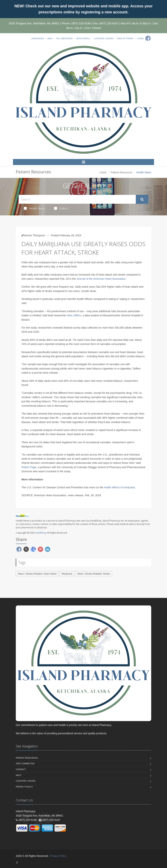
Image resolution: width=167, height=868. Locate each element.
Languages (37, 38)
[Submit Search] (142, 199)
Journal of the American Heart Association (101, 279)
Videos (61, 208)
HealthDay (41, 533)
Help (50, 38)
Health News (35, 208)
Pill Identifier (64, 38)
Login (140, 38)
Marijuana (67, 574)
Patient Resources (121, 172)
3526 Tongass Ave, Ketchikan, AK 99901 (34, 23)
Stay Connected (25, 764)
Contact (21, 769)
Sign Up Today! (125, 38)
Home (103, 172)
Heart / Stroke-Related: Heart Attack (37, 574)
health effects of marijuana (119, 487)
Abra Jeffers (74, 315)
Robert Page (29, 467)
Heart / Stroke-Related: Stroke (93, 574)
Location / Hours (104, 38)
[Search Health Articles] (77, 199)
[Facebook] (148, 38)
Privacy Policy (24, 787)
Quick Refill (83, 38)
